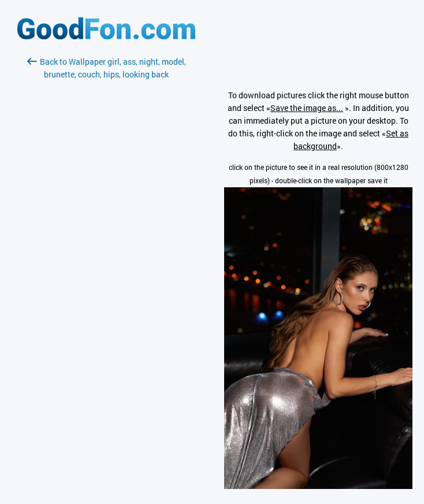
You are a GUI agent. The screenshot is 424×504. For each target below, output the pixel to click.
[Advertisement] (106, 218)
